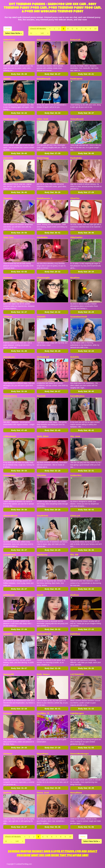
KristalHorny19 (44, 79)
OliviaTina (75, 198)
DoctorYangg (43, 158)
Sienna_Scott (43, 793)
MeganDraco (43, 754)
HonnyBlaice (76, 793)
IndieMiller (8, 634)
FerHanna (8, 713)
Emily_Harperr (43, 674)
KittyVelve (41, 475)
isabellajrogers (77, 713)
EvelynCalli (75, 40)
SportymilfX (9, 674)
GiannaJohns (9, 475)
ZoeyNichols (42, 516)
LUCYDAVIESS (77, 674)
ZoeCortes (8, 158)
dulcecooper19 (44, 40)
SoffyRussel (9, 595)
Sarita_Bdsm (43, 436)
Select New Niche (13, 33)
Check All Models (38, 29)
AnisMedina (42, 237)
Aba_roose (75, 436)
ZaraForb (7, 793)
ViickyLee (8, 317)
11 (31, 33)
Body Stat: (19, 74)
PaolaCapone (76, 79)
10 (95, 29)
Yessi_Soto (8, 237)
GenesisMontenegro (80, 754)
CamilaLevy (42, 555)
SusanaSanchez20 (79, 317)
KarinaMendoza (77, 396)
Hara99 (40, 595)
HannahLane (9, 357)
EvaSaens (8, 278)
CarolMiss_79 (43, 713)
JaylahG (7, 79)
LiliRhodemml (10, 436)
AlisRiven (75, 595)
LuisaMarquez (10, 555)
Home (8, 29)
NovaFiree (75, 278)
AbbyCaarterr (76, 237)
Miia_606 (74, 555)
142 (42, 33)
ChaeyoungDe (43, 278)
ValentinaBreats (10, 516)
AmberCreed (9, 40)
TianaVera (8, 198)
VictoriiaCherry (10, 396)
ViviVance (8, 754)
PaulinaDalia (76, 158)
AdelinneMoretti (44, 634)
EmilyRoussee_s (44, 198)
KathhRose (75, 634)
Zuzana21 (41, 317)
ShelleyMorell (43, 357)
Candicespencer (11, 119)
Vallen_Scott (42, 119)
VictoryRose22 (77, 119)
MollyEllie (75, 357)
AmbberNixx (76, 475)
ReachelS (41, 396)
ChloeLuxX (75, 516)
